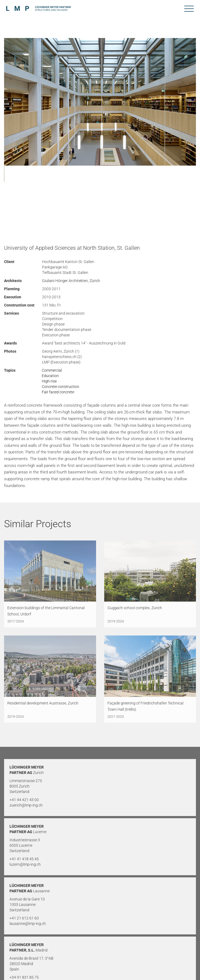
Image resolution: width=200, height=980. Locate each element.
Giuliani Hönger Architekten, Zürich (71, 281)
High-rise (49, 381)
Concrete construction (61, 387)
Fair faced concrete (58, 392)
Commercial (52, 370)
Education (50, 376)
